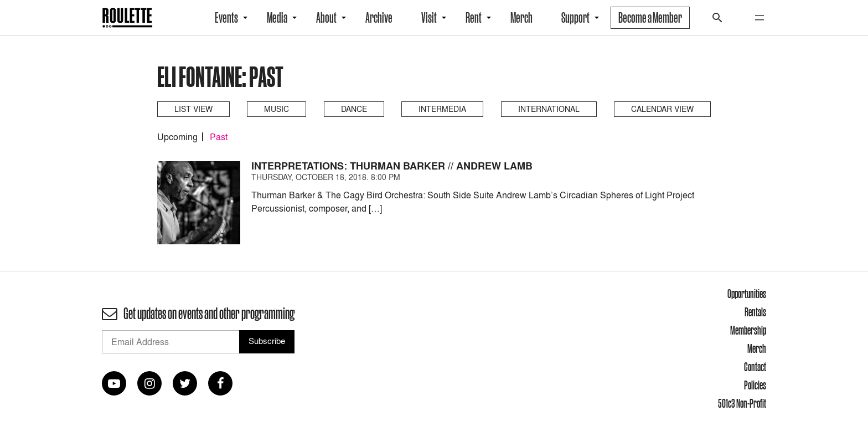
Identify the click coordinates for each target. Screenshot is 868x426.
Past (219, 137)
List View (193, 109)
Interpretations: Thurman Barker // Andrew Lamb (392, 166)
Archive (379, 18)
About (326, 18)
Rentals (755, 312)
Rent (474, 18)
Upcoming (177, 137)
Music (277, 109)
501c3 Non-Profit (742, 403)
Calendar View (662, 109)
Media (277, 18)
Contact (755, 367)
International (549, 109)
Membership (748, 330)
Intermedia (442, 109)
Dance (354, 109)
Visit (429, 18)
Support (575, 18)
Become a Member (650, 18)
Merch (521, 18)
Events (226, 18)
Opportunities (747, 294)
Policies (755, 385)
